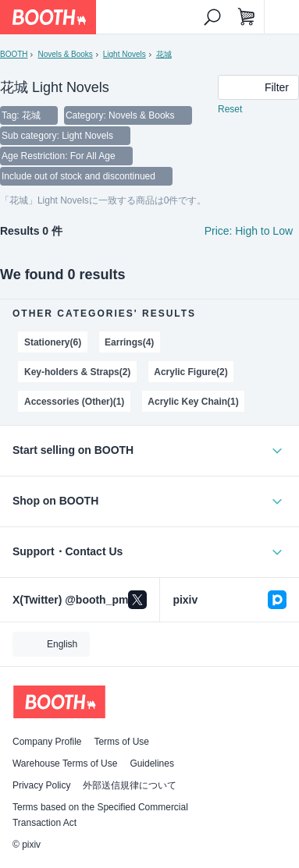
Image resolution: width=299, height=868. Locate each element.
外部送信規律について (130, 785)
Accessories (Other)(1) (74, 402)
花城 (164, 54)
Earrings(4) (129, 342)
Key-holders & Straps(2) (77, 372)
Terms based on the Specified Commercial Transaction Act (100, 815)
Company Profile (47, 742)
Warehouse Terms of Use (65, 763)
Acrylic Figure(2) (190, 372)
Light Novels (125, 54)
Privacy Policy (41, 785)
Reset (230, 109)
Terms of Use (121, 742)
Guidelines (152, 763)
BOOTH (14, 54)
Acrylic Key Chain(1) (193, 402)
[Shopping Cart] (247, 17)
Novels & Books (65, 54)
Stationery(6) (53, 342)
